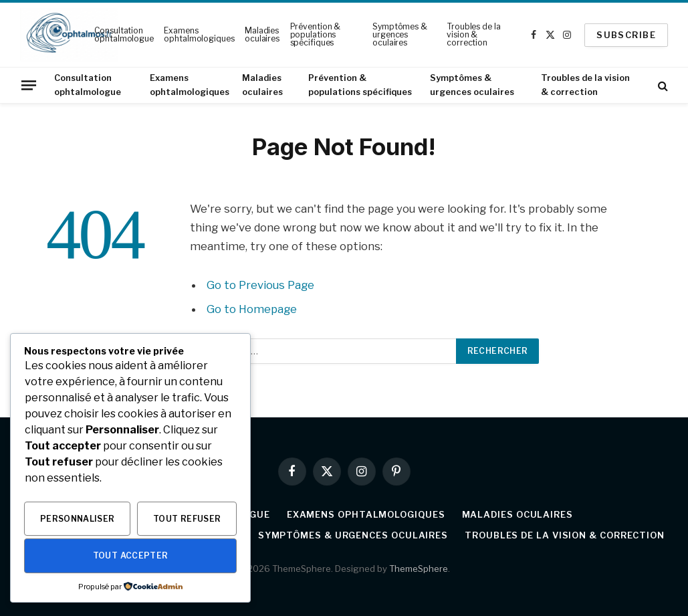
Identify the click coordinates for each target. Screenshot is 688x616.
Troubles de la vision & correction (473, 34)
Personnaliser (78, 519)
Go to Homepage (252, 309)
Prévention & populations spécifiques (316, 34)
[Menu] (29, 85)
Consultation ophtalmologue (124, 34)
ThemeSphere (419, 569)
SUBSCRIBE (626, 35)
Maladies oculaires (262, 34)
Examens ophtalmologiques (199, 34)
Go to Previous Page (260, 285)
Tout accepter (131, 555)
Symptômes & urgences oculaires (400, 34)
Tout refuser (187, 519)
